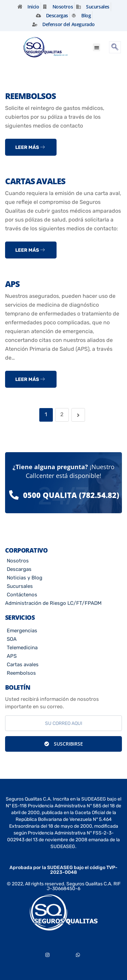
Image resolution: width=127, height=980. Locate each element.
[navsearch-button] (115, 47)
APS (12, 284)
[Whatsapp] (78, 954)
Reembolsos (30, 96)
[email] (63, 723)
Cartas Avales (35, 181)
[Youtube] (63, 954)
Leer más (30, 147)
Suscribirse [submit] (64, 744)
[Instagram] (47, 954)
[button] (97, 47)
